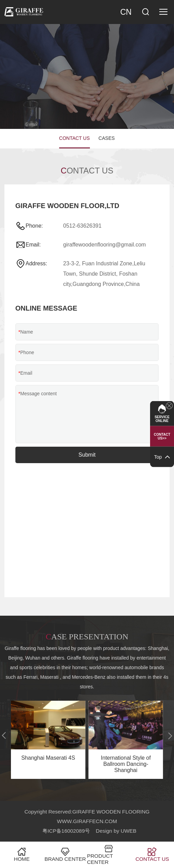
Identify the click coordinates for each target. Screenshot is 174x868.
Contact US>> (162, 436)
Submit (87, 455)
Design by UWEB (116, 831)
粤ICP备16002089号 (66, 831)
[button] (4, 736)
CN (126, 12)
